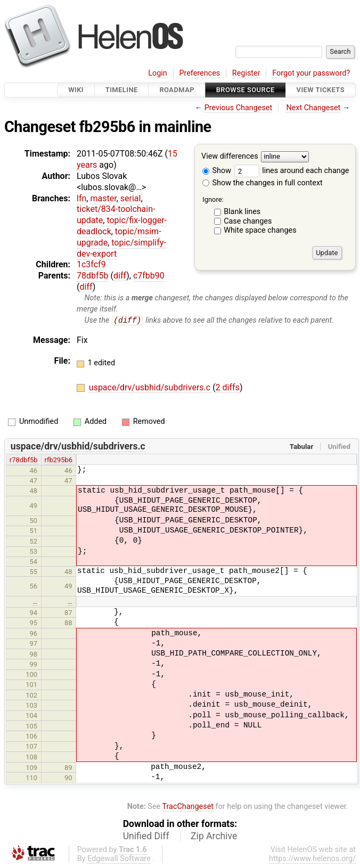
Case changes (248, 221)
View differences (230, 157)
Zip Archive (214, 837)
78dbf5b (93, 276)
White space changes (260, 230)
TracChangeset (188, 806)
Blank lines (242, 212)
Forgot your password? (311, 73)
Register (246, 73)
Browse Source (246, 90)
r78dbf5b (24, 460)
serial (131, 198)
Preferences (199, 73)
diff (120, 276)
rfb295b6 (58, 460)
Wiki (76, 90)
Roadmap (177, 90)
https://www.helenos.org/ (312, 859)
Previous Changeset (239, 108)
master (103, 198)
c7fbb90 (149, 276)
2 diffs (228, 387)
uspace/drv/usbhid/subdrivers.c (151, 387)
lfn (81, 198)
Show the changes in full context (263, 183)
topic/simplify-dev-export (121, 248)
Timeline (122, 90)
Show (217, 171)
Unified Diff (146, 837)
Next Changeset (313, 108)
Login (158, 73)
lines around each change (292, 171)
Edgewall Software (119, 859)
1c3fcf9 (91, 264)
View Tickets (321, 90)
